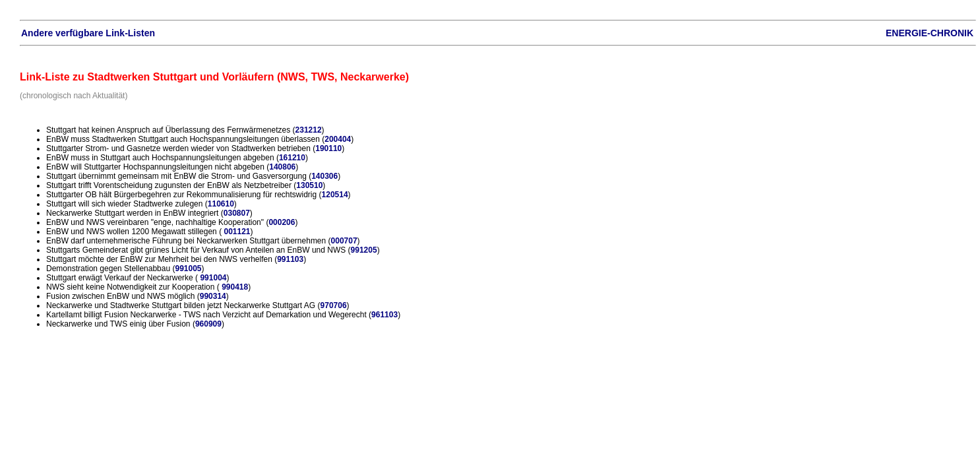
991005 (188, 269)
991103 (290, 259)
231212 (309, 130)
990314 (213, 296)
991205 (364, 250)
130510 (309, 185)
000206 (282, 222)
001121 (237, 232)
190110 (328, 148)
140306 (324, 176)
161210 (292, 158)
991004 (213, 278)
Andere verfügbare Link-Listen (88, 33)
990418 (235, 287)
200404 (338, 139)
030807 (237, 213)
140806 (282, 167)
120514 (335, 195)
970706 (334, 305)
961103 (384, 315)
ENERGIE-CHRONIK (930, 33)
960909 (208, 324)
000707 (344, 241)
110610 (221, 204)
